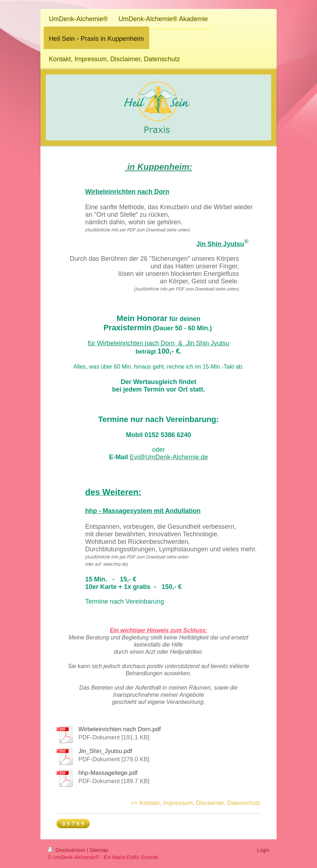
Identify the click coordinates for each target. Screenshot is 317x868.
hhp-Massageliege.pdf (108, 773)
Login (263, 850)
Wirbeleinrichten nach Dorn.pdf (120, 729)
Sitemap (99, 850)
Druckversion (67, 850)
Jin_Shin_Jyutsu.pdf (105, 751)
